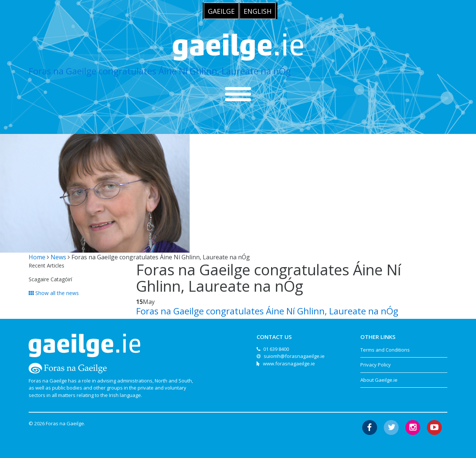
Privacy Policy (376, 365)
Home (37, 257)
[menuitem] (221, 11)
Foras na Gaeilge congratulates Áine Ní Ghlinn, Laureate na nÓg (160, 71)
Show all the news (54, 293)
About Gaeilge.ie (379, 380)
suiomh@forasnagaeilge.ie (294, 356)
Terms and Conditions (385, 350)
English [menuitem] (258, 11)
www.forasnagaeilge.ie (289, 363)
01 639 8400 (276, 349)
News (58, 257)
